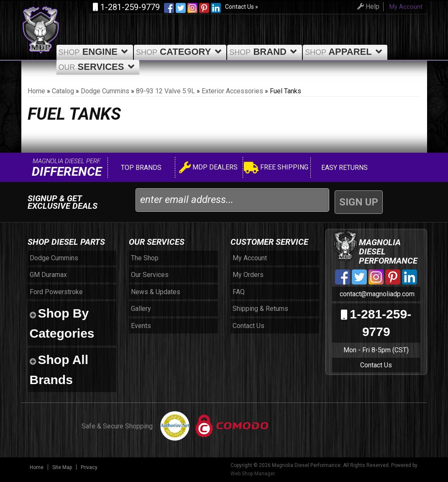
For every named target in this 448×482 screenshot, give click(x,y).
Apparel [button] (345, 52)
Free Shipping (276, 168)
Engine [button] (95, 52)
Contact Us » (242, 7)
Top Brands (140, 168)
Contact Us (376, 365)
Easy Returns (344, 168)
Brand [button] (265, 52)
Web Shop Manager (252, 474)
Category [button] (180, 52)
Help (367, 6)
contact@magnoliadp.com (376, 294)
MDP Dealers (208, 168)
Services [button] (98, 67)
